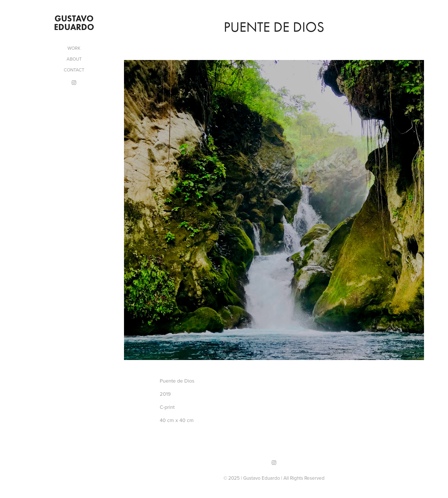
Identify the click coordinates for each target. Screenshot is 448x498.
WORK (74, 48)
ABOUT (74, 59)
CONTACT (74, 70)
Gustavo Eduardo (75, 23)
